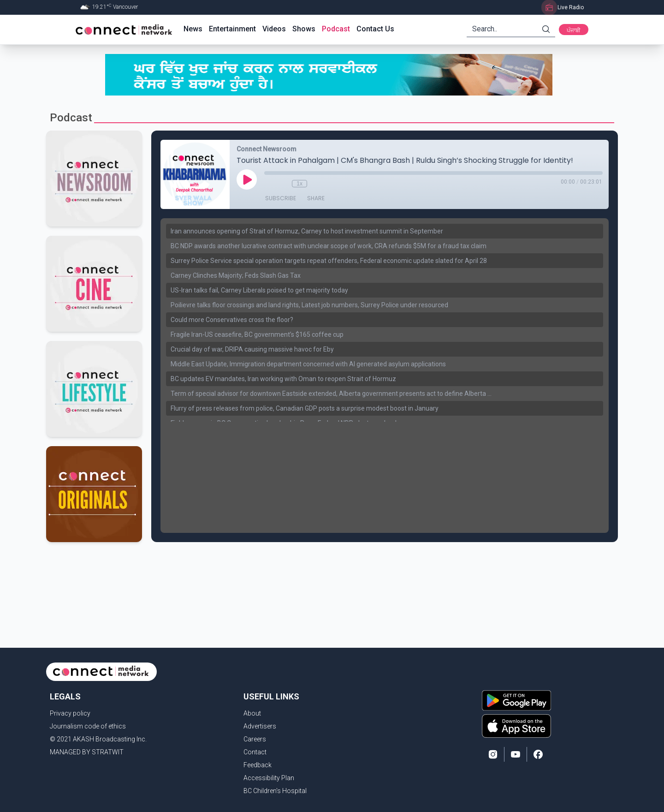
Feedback (258, 765)
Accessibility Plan (269, 778)
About (252, 713)
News (193, 29)
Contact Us (375, 29)
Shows (304, 29)
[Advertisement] (329, 572)
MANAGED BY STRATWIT (87, 752)
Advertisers (260, 726)
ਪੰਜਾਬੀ (574, 30)
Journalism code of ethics (88, 726)
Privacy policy (70, 713)
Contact (255, 752)
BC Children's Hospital (275, 791)
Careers (255, 739)
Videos (274, 29)
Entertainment (232, 29)
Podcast (336, 29)
